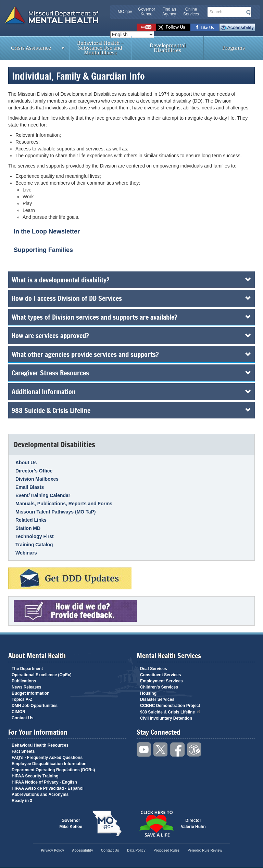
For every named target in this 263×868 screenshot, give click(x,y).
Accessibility (237, 27)
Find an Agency (169, 12)
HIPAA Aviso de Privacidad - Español (48, 788)
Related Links (31, 520)
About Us (26, 463)
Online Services (191, 12)
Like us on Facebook (205, 27)
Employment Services (161, 681)
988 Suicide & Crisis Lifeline (131, 410)
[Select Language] (132, 35)
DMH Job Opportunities (35, 706)
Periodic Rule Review (205, 850)
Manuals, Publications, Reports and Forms (64, 504)
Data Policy (136, 850)
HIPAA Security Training (35, 776)
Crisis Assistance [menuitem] (33, 50)
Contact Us (22, 718)
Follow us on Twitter (173, 27)
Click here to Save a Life (156, 824)
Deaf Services (154, 669)
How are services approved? (131, 335)
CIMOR (18, 712)
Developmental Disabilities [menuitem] (168, 48)
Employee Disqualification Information (49, 764)
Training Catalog (34, 545)
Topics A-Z (22, 699)
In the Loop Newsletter (47, 231)
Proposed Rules (166, 850)
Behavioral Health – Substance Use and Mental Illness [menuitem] (100, 48)
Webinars (26, 553)
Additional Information (131, 391)
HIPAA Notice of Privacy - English (44, 782)
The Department (27, 669)
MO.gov (125, 12)
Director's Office (34, 471)
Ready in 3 (22, 801)
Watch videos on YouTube (146, 27)
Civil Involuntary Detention (166, 718)
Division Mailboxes (37, 479)
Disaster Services (157, 699)
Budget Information (31, 693)
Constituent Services (160, 675)
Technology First (35, 536)
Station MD (28, 528)
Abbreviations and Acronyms (40, 794)
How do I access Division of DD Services (131, 298)
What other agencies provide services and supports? (131, 354)
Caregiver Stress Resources (131, 373)
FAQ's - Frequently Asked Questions (47, 758)
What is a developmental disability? (131, 280)
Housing (148, 693)
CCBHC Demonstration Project (170, 706)
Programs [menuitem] (234, 48)
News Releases (27, 687)
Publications (24, 681)
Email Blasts (30, 487)
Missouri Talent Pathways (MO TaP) (55, 512)
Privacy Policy (52, 850)
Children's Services (159, 687)
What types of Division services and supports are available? (131, 317)
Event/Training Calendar (43, 495)
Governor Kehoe (147, 12)
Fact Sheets (23, 751)
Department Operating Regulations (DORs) (53, 770)
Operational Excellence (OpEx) (42, 675)
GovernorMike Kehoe (71, 824)
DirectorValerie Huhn (193, 824)
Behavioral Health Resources (40, 745)
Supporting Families (43, 250)
